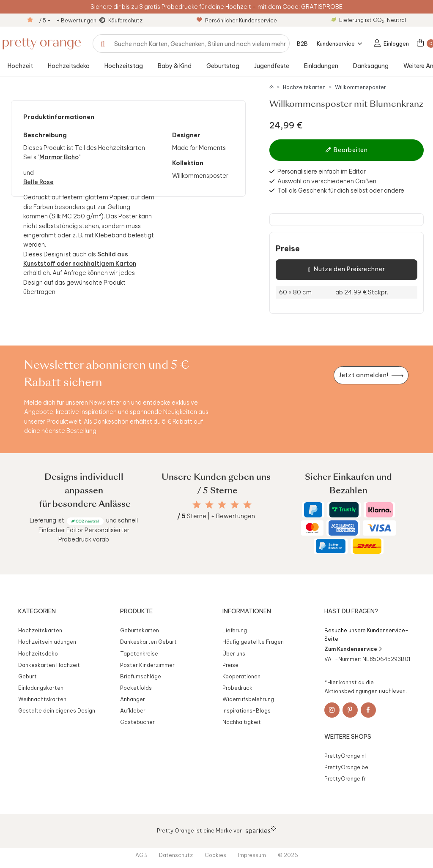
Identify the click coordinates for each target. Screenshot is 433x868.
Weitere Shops (348, 737)
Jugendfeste (272, 66)
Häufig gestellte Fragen (253, 642)
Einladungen (321, 66)
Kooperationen (241, 676)
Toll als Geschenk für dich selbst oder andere (341, 190)
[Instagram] (332, 710)
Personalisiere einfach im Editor (322, 171)
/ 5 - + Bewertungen (68, 20)
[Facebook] (368, 710)
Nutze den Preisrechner (347, 269)
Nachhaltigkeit (242, 722)
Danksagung (371, 66)
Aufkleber (133, 710)
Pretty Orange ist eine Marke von (217, 830)
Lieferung (235, 630)
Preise (288, 249)
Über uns (234, 653)
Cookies (215, 855)
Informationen (247, 611)
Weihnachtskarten (42, 699)
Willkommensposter (360, 87)
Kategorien (37, 611)
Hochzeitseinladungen (47, 642)
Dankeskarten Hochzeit (49, 665)
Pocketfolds (136, 688)
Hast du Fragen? (351, 611)
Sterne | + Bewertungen (216, 516)
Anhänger (133, 699)
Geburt (27, 676)
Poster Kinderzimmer (147, 665)
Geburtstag (223, 66)
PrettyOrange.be (346, 767)
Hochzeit (20, 66)
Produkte (136, 611)
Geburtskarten (140, 630)
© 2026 (288, 855)
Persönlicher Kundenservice (237, 20)
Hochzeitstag (124, 66)
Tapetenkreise (139, 653)
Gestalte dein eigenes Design (57, 710)
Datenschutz (176, 855)
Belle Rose (38, 182)
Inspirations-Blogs (247, 710)
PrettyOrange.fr (345, 778)
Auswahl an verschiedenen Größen (327, 181)
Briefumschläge (141, 676)
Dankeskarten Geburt (148, 642)
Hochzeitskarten (304, 87)
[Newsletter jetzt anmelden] (371, 375)
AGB (141, 855)
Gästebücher (137, 722)
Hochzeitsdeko (69, 66)
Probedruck (237, 688)
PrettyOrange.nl (345, 756)
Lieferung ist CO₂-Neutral (368, 20)
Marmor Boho (59, 157)
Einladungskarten (41, 688)
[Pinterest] (350, 710)
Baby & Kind (175, 66)
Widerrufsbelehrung (248, 699)
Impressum (252, 855)
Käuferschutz (125, 20)
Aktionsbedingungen (351, 691)
